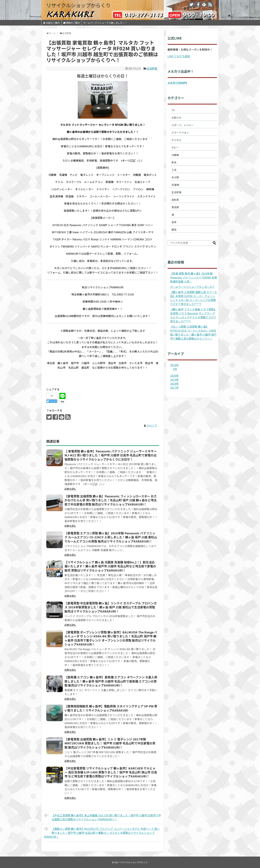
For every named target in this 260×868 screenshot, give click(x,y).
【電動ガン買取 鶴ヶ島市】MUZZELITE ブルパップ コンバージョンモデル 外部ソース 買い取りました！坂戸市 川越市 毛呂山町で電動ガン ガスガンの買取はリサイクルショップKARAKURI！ (102, 832)
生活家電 (152, 68)
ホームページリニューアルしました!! (192, 287)
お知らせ (176, 118)
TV (173, 110)
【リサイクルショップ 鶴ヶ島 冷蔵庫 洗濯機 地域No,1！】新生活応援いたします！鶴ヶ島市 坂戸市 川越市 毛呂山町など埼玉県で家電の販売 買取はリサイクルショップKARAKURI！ (110, 566)
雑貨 (174, 230)
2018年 (174, 384)
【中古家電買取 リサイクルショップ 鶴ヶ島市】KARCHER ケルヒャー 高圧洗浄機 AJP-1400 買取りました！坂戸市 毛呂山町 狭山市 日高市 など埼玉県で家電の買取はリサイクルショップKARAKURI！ (111, 772)
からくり (152, 425)
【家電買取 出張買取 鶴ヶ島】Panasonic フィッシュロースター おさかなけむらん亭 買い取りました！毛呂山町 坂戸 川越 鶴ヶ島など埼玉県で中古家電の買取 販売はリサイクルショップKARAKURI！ (111, 500)
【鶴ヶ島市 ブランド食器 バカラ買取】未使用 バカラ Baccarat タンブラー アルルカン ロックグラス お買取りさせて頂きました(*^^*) (193, 315)
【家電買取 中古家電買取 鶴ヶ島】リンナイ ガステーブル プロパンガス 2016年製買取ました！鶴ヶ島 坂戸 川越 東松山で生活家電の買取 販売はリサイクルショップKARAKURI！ (111, 607)
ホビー (175, 147)
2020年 (174, 376)
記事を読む (70, 489)
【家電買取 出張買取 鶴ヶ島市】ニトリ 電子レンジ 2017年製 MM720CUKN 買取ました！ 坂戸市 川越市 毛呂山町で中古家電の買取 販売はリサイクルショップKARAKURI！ (110, 743)
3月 (175, 369)
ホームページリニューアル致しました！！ (105, 23)
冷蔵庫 (175, 155)
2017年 (174, 388)
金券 (174, 222)
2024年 (174, 365)
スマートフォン (180, 132)
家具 (174, 162)
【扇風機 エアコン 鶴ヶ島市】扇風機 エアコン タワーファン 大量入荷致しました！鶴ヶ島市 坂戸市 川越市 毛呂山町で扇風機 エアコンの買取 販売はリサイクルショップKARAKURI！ (111, 681)
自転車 (175, 200)
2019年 (174, 380)
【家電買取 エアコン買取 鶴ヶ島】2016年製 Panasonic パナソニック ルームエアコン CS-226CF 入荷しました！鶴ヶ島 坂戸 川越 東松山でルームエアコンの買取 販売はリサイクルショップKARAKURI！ (111, 537)
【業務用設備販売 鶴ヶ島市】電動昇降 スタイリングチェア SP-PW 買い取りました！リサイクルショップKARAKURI (111, 708)
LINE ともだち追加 (179, 56)
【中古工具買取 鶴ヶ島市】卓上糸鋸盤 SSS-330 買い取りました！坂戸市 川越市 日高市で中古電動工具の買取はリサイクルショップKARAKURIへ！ (102, 817)
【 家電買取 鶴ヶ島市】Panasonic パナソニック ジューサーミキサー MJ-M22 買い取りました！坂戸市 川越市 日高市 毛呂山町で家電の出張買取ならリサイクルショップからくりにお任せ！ (111, 455)
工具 (174, 170)
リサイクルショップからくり (78, 5)
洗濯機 (175, 185)
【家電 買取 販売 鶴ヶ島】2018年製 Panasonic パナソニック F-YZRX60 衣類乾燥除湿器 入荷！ (194, 277)
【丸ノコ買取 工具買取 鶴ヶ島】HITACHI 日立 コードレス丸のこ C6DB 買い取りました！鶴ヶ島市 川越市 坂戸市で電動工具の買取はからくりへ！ (193, 332)
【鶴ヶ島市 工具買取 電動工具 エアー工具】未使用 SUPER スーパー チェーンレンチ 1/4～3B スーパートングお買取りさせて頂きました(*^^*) (194, 298)
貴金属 (175, 207)
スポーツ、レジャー (182, 125)
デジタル (176, 140)
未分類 (175, 177)
